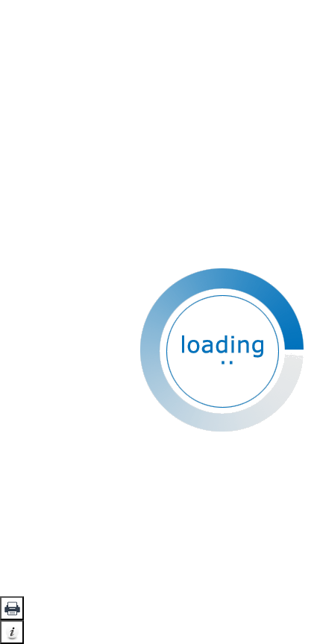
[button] (12, 608)
